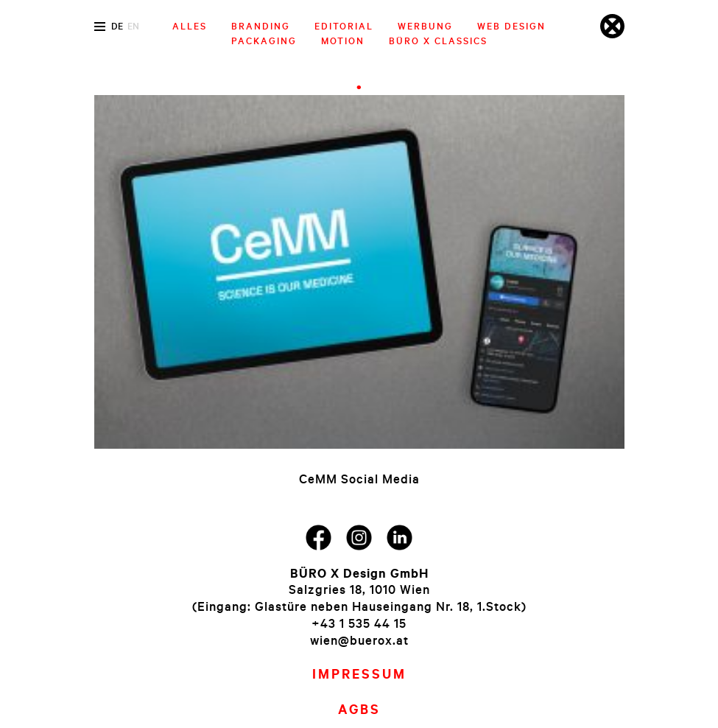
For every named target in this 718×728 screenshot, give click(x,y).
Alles (190, 26)
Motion (343, 41)
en (133, 26)
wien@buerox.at (359, 640)
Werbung (425, 26)
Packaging (264, 41)
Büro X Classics (438, 41)
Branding (261, 26)
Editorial (344, 26)
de (117, 26)
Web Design (511, 26)
